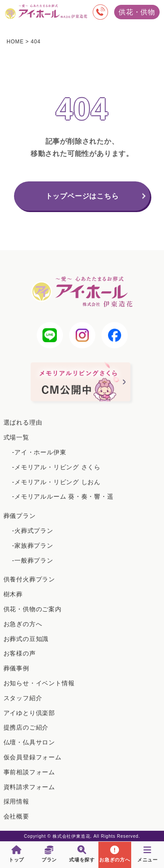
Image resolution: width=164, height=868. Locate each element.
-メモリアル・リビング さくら (57, 467)
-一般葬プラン (33, 560)
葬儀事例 (16, 668)
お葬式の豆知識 (26, 639)
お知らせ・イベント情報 (39, 683)
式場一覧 (16, 437)
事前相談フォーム (29, 772)
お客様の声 (20, 653)
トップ (16, 854)
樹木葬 (13, 594)
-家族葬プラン (33, 546)
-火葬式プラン (33, 531)
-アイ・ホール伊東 (39, 452)
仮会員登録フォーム (33, 757)
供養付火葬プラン (29, 579)
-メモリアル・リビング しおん (57, 482)
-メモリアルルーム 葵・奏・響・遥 (63, 496)
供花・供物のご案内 (33, 609)
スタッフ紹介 (23, 698)
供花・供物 (137, 12)
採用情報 (16, 801)
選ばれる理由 (23, 422)
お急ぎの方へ (23, 624)
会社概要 (16, 816)
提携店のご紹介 (26, 727)
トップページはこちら (82, 196)
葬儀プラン (20, 516)
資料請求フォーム (29, 787)
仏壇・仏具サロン (29, 742)
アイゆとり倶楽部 (29, 713)
